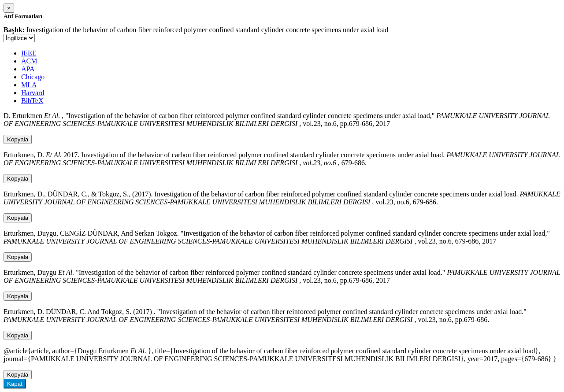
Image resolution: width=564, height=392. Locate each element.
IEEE (29, 53)
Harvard (33, 93)
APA (28, 69)
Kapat (15, 384)
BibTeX (32, 101)
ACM (29, 61)
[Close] (9, 8)
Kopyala (18, 139)
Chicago (33, 77)
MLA (29, 85)
